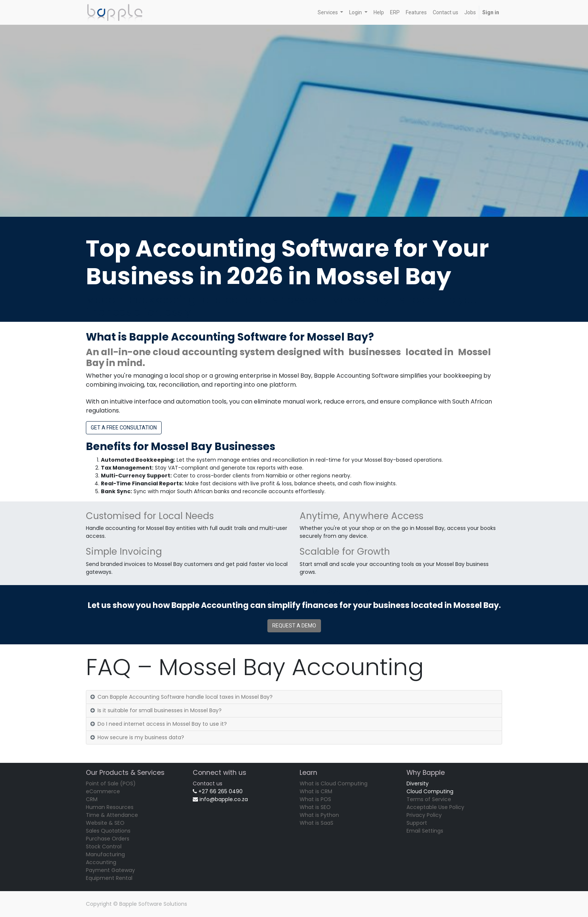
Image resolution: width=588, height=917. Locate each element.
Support (417, 823)
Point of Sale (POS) (111, 783)
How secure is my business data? (141, 737)
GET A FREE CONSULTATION (124, 428)
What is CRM (316, 791)
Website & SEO (105, 823)
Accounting (101, 862)
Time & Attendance (112, 815)
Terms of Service (429, 799)
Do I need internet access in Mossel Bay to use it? (162, 724)
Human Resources (110, 807)
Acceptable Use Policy (435, 807)
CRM (92, 799)
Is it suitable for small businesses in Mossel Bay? (160, 710)
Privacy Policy (424, 815)
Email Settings (425, 831)
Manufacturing (105, 854)
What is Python (319, 815)
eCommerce (103, 791)
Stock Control (104, 846)
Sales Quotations (108, 831)
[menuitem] (379, 13)
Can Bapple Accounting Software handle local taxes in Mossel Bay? (185, 697)
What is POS (315, 799)
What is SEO (315, 807)
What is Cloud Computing (334, 783)
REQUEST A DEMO (294, 626)
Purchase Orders (108, 839)
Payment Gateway (110, 870)
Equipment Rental (109, 878)
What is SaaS (316, 823)
